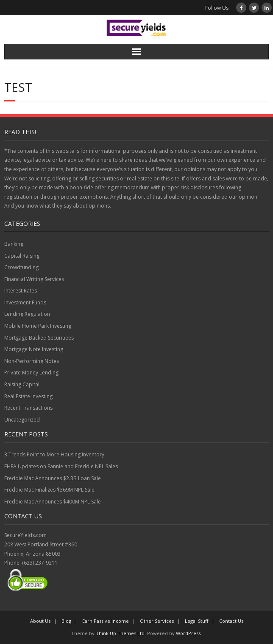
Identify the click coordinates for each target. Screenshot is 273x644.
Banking (14, 244)
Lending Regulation (27, 314)
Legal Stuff (196, 621)
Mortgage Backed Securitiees (39, 338)
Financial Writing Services (34, 279)
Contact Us (231, 621)
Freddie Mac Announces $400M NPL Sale (53, 502)
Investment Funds (25, 302)
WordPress (188, 633)
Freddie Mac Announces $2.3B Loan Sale (53, 478)
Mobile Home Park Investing (38, 326)
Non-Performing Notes (32, 361)
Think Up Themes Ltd (120, 633)
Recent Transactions (28, 408)
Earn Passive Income (106, 621)
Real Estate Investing (28, 396)
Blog (66, 621)
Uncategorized (22, 420)
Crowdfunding (21, 267)
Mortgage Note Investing (34, 349)
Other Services (157, 621)
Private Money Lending (31, 373)
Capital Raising (22, 256)
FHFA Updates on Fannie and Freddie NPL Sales (61, 466)
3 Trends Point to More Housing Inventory (54, 454)
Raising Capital (22, 384)
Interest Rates (21, 291)
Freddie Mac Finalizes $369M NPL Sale (49, 490)
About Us (40, 621)
